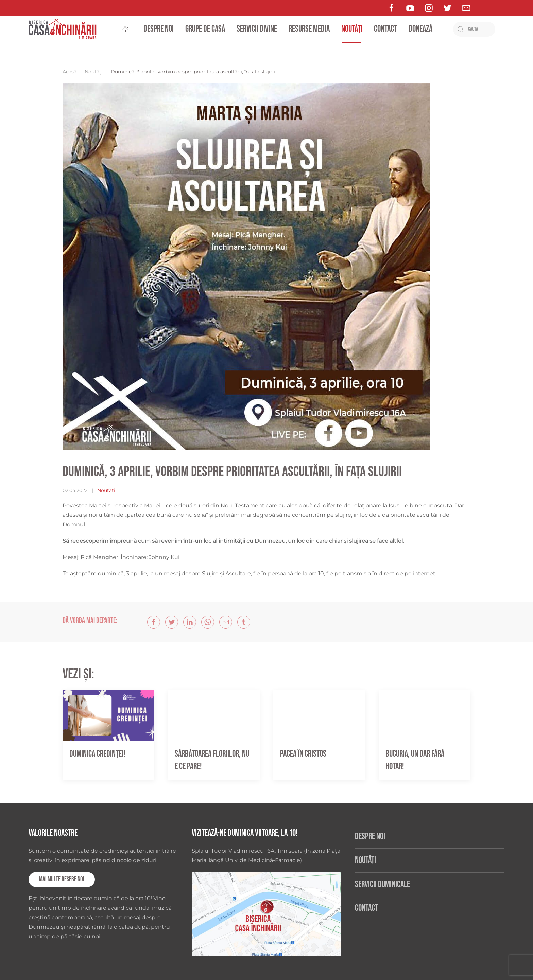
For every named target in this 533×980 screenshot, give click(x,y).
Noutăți (352, 29)
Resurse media (309, 29)
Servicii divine (257, 29)
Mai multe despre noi (62, 879)
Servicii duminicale (382, 884)
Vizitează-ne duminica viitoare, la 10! (245, 833)
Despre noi (159, 29)
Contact (385, 29)
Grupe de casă (205, 29)
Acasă (70, 72)
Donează (420, 29)
